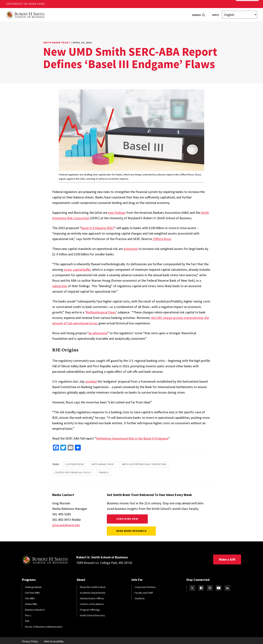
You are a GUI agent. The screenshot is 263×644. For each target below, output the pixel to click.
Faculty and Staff (144, 590)
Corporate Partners (145, 585)
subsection (60, 284)
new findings (117, 210)
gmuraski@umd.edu (66, 523)
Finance (104, 470)
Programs (73, 13)
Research (141, 13)
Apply (216, 14)
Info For (171, 13)
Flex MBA (30, 596)
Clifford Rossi (162, 236)
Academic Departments (93, 590)
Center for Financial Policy (73, 470)
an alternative (98, 331)
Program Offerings (90, 607)
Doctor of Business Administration (44, 624)
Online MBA (31, 602)
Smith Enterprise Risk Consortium (144, 462)
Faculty (124, 13)
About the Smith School (93, 585)
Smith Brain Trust (57, 40)
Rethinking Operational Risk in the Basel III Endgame (132, 436)
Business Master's (35, 607)
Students (92, 13)
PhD (27, 619)
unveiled (91, 379)
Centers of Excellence (92, 602)
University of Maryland (25, 4)
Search (196, 14)
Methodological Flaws (101, 310)
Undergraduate (33, 585)
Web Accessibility (54, 639)
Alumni (108, 13)
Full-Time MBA (32, 590)
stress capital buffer (77, 267)
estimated (131, 246)
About (56, 13)
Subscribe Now (127, 516)
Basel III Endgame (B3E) (98, 226)
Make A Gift (247, 4)
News (156, 13)
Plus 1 (28, 613)
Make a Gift (227, 557)
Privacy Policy (30, 639)
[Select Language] (240, 14)
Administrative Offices (92, 596)
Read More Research (131, 528)
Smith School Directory (92, 613)
